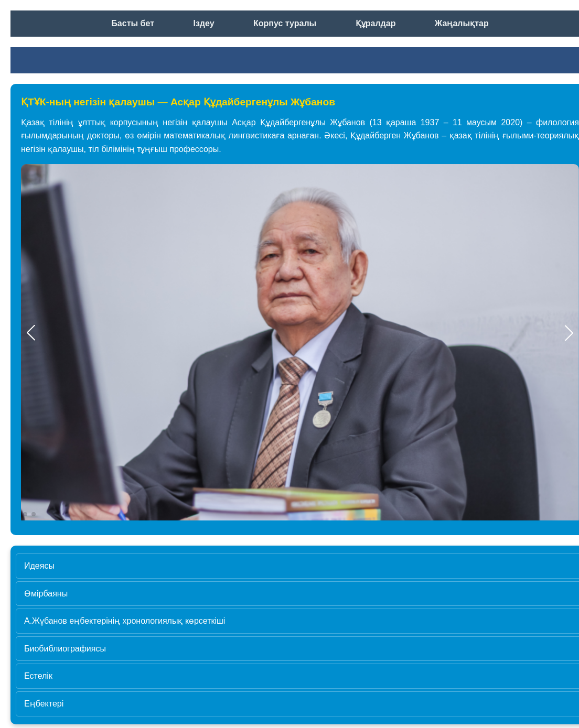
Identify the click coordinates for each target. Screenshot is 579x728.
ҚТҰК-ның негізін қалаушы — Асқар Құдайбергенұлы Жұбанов (178, 102)
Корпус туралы (285, 23)
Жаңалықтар (462, 23)
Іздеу (203, 23)
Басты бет (133, 23)
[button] (569, 333)
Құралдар (376, 23)
